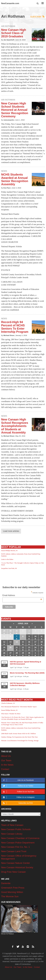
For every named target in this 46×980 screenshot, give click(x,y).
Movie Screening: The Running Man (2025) (27, 673)
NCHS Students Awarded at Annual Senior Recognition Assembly (15, 179)
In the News (7, 765)
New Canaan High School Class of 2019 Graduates (14, 33)
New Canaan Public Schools (16, 829)
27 (10, 653)
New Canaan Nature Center (15, 863)
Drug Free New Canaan (13, 872)
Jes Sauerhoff (9, 40)
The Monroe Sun (10, 896)
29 (4, 631)
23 (29, 647)
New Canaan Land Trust (14, 851)
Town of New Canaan (12, 825)
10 (35, 636)
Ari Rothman (8, 26)
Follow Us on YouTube (18, 792)
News (4, 171)
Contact (5, 769)
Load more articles (11, 531)
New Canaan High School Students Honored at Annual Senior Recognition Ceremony (15, 110)
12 (4, 642)
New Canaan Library (12, 834)
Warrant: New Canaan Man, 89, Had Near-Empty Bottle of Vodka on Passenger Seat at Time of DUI (22, 724)
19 (4, 647)
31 (17, 631)
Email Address (22, 596)
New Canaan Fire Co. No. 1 (15, 847)
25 (42, 647)
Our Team (6, 760)
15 (23, 642)
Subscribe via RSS (18, 803)
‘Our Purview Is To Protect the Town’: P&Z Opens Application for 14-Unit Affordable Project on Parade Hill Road (22, 718)
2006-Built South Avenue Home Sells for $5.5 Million (18, 734)
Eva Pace (7, 188)
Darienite (6, 883)
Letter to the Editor (7, 559)
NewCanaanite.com (10, 3)
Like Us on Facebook (18, 780)
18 (42, 642)
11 (42, 636)
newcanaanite (9, 120)
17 (35, 642)
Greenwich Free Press (13, 888)
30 (10, 631)
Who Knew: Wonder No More (11, 714)
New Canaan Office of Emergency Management (19, 857)
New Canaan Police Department (18, 843)
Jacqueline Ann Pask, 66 (9, 568)
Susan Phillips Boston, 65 (9, 550)
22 (23, 647)
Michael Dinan (9, 335)
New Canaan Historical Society (17, 867)
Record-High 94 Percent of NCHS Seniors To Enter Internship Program (15, 327)
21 (17, 647)
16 (29, 642)
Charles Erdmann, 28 (8, 703)
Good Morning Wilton (12, 892)
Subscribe (38, 17)
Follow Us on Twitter (18, 786)
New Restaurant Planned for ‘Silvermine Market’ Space (19, 707)
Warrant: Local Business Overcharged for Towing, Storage (20, 741)
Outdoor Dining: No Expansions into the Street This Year (19, 737)
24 (35, 647)
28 (17, 653)
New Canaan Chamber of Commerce (20, 838)
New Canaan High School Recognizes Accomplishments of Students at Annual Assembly (15, 426)
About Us (6, 756)
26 (4, 653)
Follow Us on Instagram (18, 797)
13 (10, 642)
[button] (38, 4)
